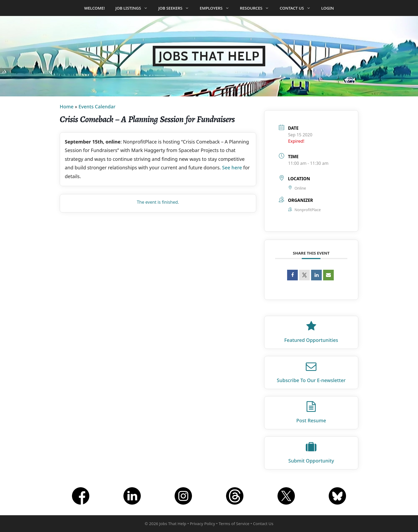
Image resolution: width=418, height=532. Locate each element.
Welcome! (95, 8)
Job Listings (134, 8)
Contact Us (298, 8)
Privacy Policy (202, 523)
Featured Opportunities (311, 340)
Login (327, 8)
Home (67, 107)
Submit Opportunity (311, 461)
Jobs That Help (209, 56)
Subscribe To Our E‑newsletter (311, 380)
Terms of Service (234, 523)
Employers (217, 8)
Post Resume (311, 420)
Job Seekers (176, 8)
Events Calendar (97, 107)
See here (232, 167)
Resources (257, 8)
